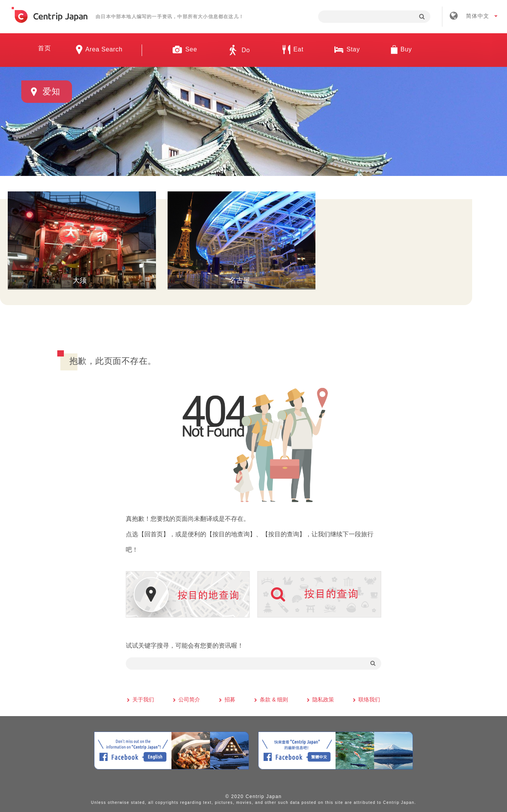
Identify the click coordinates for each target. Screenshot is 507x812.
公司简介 (189, 698)
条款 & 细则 (274, 698)
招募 (230, 698)
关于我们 (143, 698)
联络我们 (369, 698)
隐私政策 (323, 698)
